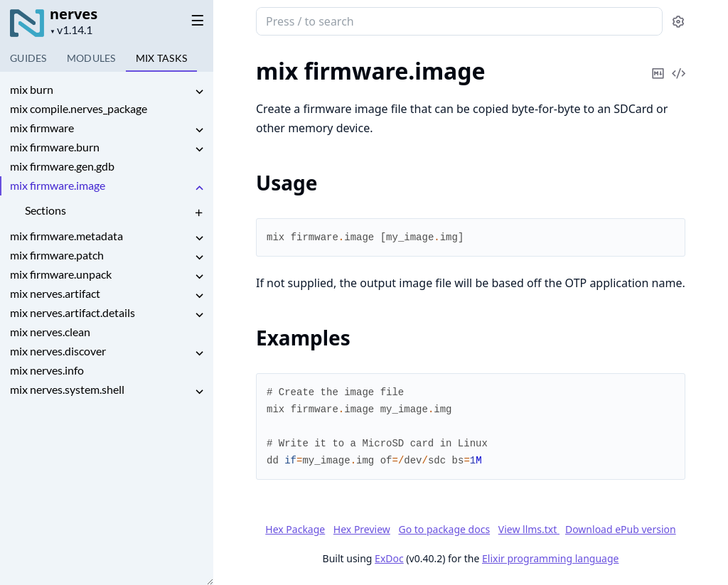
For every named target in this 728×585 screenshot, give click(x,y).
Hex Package (295, 529)
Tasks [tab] (162, 58)
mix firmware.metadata (66, 236)
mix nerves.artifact (55, 293)
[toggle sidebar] (195, 20)
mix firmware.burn (55, 147)
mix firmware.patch (57, 255)
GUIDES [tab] (28, 58)
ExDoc (389, 558)
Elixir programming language (550, 558)
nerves (74, 14)
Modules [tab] (91, 58)
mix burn (32, 89)
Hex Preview (362, 529)
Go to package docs (444, 530)
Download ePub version (621, 529)
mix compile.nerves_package (79, 108)
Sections (45, 210)
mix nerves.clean (50, 332)
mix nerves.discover (58, 351)
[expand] (199, 92)
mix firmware (42, 128)
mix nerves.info (47, 370)
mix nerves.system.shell (67, 389)
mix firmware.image (58, 185)
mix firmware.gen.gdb (62, 166)
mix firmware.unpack (61, 274)
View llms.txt (529, 529)
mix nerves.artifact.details (73, 312)
